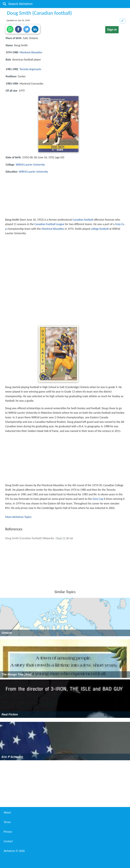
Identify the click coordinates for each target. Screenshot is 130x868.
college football (100, 229)
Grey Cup (98, 499)
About (7, 812)
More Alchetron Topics (18, 517)
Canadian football (83, 220)
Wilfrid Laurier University (30, 165)
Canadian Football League (49, 224)
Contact (8, 841)
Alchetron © (14, 851)
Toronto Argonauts (30, 69)
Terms (7, 822)
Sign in (112, 30)
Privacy (8, 832)
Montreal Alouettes (31, 52)
